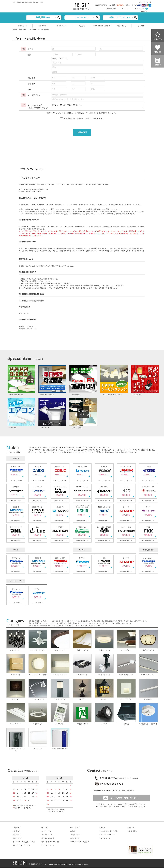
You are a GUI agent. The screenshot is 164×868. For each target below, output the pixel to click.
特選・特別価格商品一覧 (50, 842)
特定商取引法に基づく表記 (108, 832)
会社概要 (141, 26)
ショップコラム (105, 839)
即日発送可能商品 (48, 839)
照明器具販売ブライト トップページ (25, 30)
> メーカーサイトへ (16, 481)
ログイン (125, 9)
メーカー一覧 (46, 832)
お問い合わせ (122, 26)
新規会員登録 (111, 9)
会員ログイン (132, 828)
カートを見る (140, 9)
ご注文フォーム (62, 26)
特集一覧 (45, 828)
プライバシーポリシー (107, 835)
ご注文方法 (42, 26)
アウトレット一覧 (48, 846)
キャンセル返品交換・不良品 (24, 842)
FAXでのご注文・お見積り (102, 26)
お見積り (82, 26)
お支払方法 (17, 835)
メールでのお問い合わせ (125, 798)
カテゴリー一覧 (47, 835)
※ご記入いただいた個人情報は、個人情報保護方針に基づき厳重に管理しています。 (82, 113)
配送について (18, 839)
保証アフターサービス (21, 846)
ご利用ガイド (23, 26)
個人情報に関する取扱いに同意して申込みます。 (82, 118)
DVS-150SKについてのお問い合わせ (97, 106)
